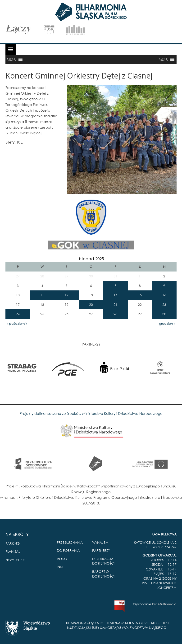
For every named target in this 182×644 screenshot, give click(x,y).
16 (164, 295)
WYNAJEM (100, 542)
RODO (62, 559)
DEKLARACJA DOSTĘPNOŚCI (103, 561)
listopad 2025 (91, 259)
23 (164, 304)
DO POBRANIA (68, 550)
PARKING (13, 543)
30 (164, 314)
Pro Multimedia (164, 604)
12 (67, 295)
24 (18, 314)
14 (115, 295)
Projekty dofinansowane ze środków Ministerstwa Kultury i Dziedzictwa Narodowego (91, 413)
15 (140, 295)
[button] (12, 59)
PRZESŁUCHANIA (70, 542)
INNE (61, 567)
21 (115, 304)
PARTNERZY (101, 550)
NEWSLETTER (15, 560)
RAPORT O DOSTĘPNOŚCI (103, 574)
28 (115, 314)
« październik (17, 323)
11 (42, 295)
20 (91, 304)
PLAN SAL (13, 551)
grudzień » (167, 323)
